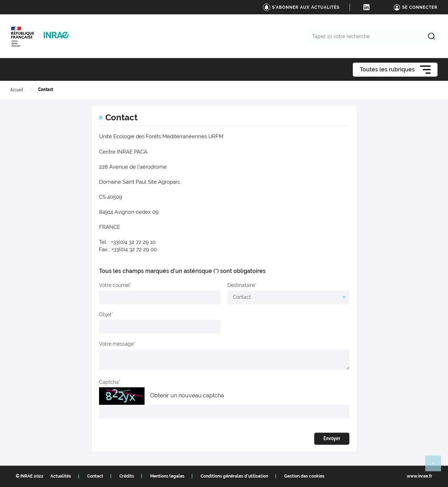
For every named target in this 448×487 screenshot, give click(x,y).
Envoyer (332, 439)
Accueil (17, 90)
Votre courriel (114, 285)
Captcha (109, 382)
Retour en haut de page (436, 466)
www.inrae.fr (419, 476)
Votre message (116, 344)
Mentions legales (167, 476)
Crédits (127, 476)
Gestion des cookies (304, 476)
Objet (105, 315)
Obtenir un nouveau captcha (187, 396)
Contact (95, 476)
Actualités (61, 476)
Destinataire (241, 285)
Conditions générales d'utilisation (234, 476)
